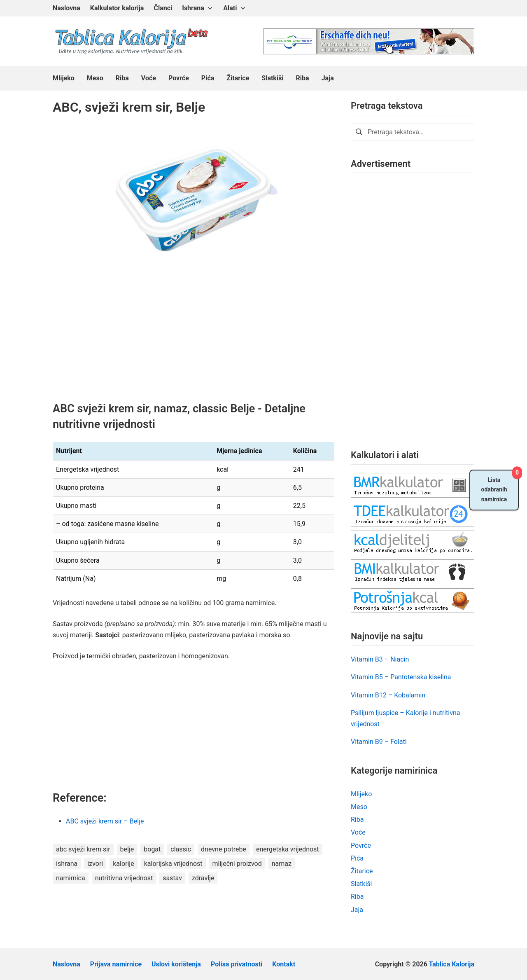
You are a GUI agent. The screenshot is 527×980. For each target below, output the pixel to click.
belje (127, 849)
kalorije (123, 864)
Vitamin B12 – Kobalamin (388, 695)
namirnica (71, 878)
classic (181, 849)
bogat (152, 849)
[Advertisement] (194, 340)
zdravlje (203, 878)
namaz (282, 864)
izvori (95, 864)
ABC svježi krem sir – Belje (105, 821)
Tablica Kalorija (452, 964)
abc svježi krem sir (83, 849)
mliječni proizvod (237, 864)
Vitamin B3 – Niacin (380, 659)
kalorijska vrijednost (173, 864)
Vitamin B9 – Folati (379, 742)
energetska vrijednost (288, 849)
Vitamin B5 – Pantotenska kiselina (401, 677)
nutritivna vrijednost (124, 878)
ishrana (67, 864)
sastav (172, 878)
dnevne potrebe (224, 849)
